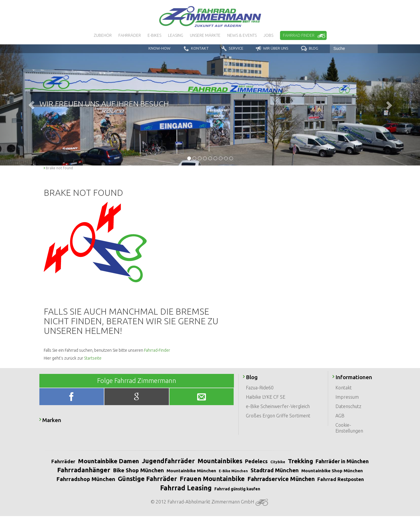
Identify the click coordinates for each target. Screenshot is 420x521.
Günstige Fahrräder (147, 479)
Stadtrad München (275, 470)
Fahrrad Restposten (341, 479)
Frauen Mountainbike (212, 479)
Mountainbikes (220, 461)
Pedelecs (256, 461)
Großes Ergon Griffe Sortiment (278, 416)
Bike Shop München (138, 470)
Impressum (347, 397)
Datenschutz (348, 406)
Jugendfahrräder (168, 461)
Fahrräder (63, 461)
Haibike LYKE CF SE (266, 397)
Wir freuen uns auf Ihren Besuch (104, 104)
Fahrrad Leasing (186, 488)
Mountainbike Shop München (332, 471)
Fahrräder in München (342, 461)
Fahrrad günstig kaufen (237, 489)
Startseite (93, 358)
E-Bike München (233, 471)
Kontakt (344, 388)
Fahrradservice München (281, 479)
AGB (340, 416)
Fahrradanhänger (84, 470)
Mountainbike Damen (108, 461)
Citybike (278, 462)
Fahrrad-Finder (157, 350)
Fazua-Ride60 (260, 388)
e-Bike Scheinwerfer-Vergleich (278, 406)
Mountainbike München (191, 471)
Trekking (300, 461)
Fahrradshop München (86, 479)
